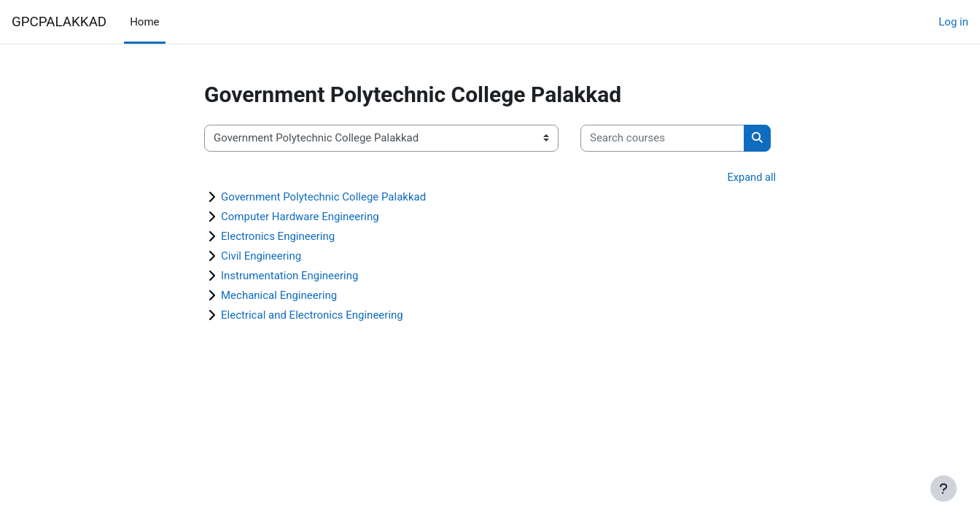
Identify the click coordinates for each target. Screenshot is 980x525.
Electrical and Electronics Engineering (312, 316)
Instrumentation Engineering (289, 276)
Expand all (751, 178)
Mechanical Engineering (279, 296)
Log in (953, 22)
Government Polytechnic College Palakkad (323, 198)
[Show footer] (944, 489)
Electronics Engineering (278, 237)
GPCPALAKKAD (59, 22)
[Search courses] (662, 138)
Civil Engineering (261, 257)
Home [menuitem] (144, 22)
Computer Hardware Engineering (300, 217)
